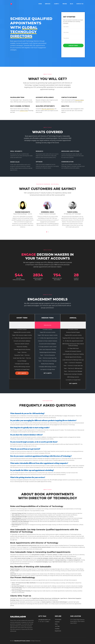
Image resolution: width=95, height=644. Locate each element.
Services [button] (47, 4)
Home (40, 4)
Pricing (65, 4)
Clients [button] (56, 4)
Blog (72, 4)
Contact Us (80, 4)
